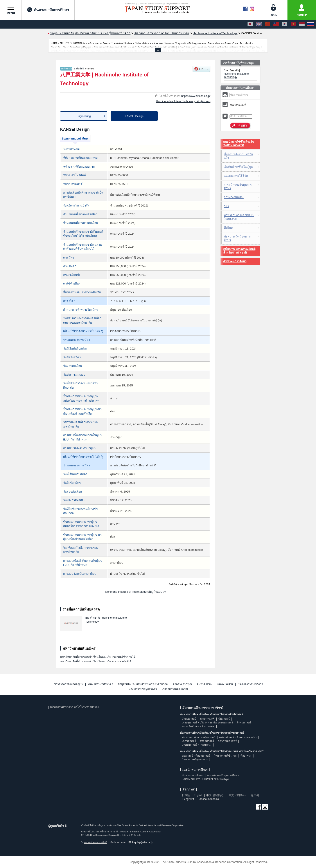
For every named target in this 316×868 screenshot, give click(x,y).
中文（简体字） (215, 795)
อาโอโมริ (79, 69)
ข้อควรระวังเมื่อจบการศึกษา (238, 238)
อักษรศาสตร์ (189, 719)
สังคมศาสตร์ (244, 723)
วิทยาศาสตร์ (207, 741)
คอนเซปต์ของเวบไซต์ (94, 842)
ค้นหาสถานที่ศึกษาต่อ (101, 684)
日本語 (186, 795)
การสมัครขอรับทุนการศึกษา (238, 186)
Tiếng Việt (188, 799)
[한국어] (285, 24)
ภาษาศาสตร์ (207, 719)
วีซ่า (226, 206)
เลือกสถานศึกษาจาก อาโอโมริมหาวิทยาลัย (75, 707)
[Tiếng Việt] (293, 24)
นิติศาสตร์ (224, 719)
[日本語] (250, 24)
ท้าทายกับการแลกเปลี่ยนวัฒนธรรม (239, 217)
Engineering (84, 116)
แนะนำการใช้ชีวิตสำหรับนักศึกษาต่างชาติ (239, 144)
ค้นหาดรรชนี (204, 684)
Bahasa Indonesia (208, 799)
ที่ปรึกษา (229, 228)
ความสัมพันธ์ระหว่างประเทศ (198, 726)
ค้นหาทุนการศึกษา (235, 261)
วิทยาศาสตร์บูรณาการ (195, 759)
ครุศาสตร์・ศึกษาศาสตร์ (196, 756)
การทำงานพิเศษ (234, 197)
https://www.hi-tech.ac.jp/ (196, 96)
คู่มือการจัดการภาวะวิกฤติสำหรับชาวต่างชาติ (239, 251)
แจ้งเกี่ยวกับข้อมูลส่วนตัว (143, 689)
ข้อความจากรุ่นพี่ (182, 684)
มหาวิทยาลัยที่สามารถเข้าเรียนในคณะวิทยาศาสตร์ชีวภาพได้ (98, 657)
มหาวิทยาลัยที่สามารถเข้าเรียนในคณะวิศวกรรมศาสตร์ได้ (96, 661)
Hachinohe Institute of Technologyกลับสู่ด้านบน (183, 101)
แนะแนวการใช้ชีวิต (236, 176)
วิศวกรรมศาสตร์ (227, 741)
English (198, 795)
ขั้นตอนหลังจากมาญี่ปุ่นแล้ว (238, 156)
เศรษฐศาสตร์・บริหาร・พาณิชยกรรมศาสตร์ (207, 723)
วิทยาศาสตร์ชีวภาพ (225, 756)
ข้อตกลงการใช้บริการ (250, 684)
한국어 (255, 795)
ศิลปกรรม (246, 756)
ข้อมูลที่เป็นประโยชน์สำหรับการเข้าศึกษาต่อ (143, 684)
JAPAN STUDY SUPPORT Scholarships (206, 779)
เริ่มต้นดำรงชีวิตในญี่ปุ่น (238, 167)
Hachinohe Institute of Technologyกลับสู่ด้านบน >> (135, 592)
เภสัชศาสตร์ (189, 741)
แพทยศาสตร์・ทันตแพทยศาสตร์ (238, 737)
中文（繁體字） (238, 795)
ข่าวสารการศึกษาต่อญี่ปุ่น (69, 684)
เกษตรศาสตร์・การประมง (197, 745)
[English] (259, 24)
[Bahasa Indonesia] (302, 24)
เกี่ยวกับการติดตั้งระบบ (175, 689)
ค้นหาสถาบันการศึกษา (48, 10)
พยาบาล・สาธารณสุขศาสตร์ (199, 737)
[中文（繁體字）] (276, 24)
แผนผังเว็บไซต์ (225, 684)
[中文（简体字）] (268, 24)
